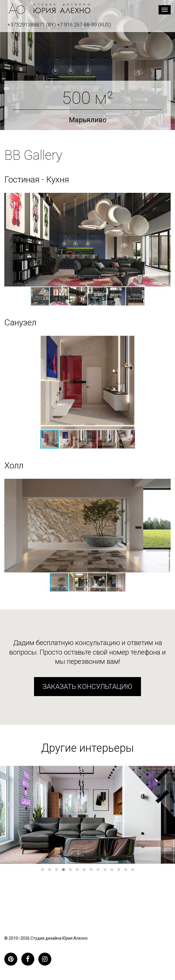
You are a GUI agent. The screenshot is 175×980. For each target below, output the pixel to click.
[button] (59, 296)
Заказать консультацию (87, 687)
